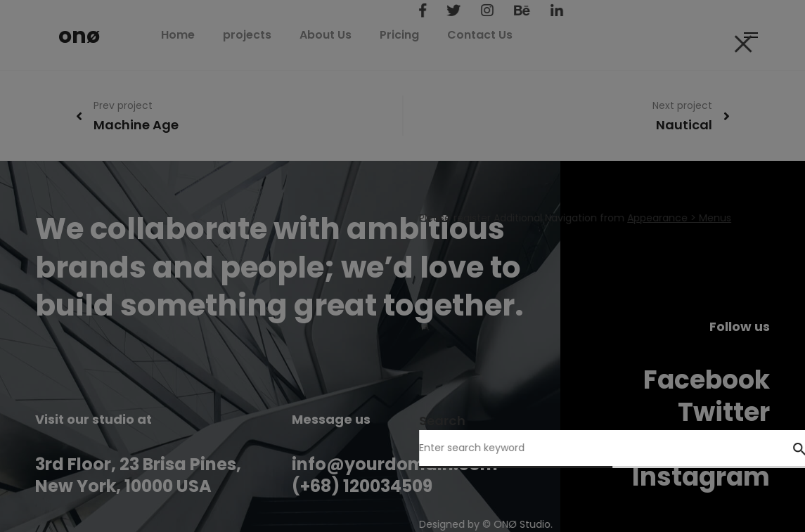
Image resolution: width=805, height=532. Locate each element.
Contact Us (519, 35)
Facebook (707, 380)
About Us (364, 35)
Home (217, 35)
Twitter (724, 412)
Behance (713, 445)
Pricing (438, 35)
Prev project (123, 105)
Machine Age (136, 125)
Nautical (684, 125)
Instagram (701, 477)
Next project (682, 105)
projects (286, 35)
